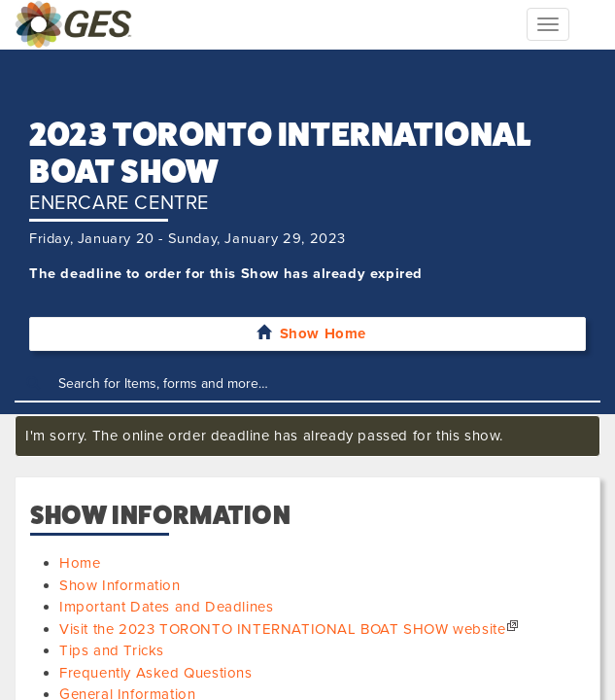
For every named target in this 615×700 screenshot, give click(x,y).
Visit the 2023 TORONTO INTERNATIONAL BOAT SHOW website (282, 629)
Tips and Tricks (112, 650)
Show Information (120, 585)
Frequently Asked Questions (156, 673)
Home (80, 563)
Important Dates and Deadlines (166, 607)
